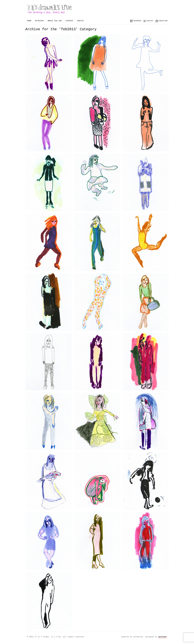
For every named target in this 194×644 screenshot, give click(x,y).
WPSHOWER (163, 637)
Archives (39, 21)
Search (80, 21)
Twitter (150, 21)
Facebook (137, 21)
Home (29, 21)
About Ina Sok (55, 21)
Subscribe (163, 21)
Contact (69, 21)
